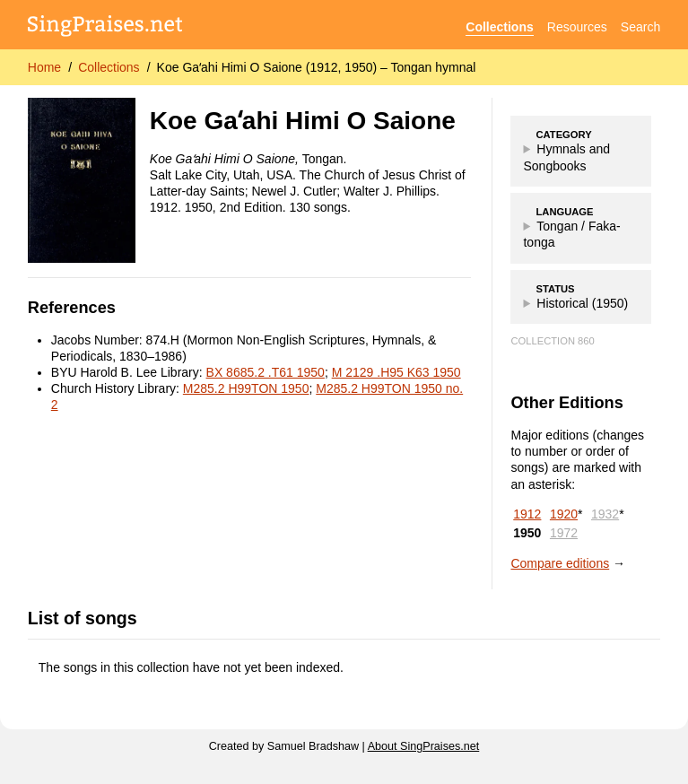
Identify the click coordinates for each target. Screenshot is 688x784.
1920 (564, 514)
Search (640, 27)
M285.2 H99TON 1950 (246, 388)
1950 (527, 533)
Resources (577, 27)
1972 (564, 533)
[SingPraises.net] (105, 27)
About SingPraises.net (424, 746)
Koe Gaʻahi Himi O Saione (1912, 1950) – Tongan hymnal (317, 67)
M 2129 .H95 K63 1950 (396, 372)
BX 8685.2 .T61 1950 (266, 372)
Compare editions (560, 563)
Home (44, 67)
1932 (605, 514)
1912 (527, 514)
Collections (499, 27)
